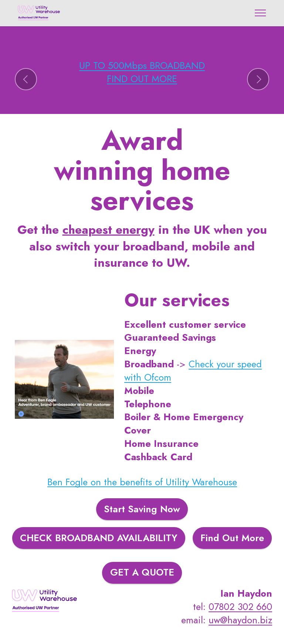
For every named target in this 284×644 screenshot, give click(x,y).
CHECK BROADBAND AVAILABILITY (99, 538)
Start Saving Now (142, 509)
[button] (26, 79)
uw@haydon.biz (240, 620)
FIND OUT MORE (142, 79)
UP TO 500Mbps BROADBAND (142, 66)
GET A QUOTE (142, 572)
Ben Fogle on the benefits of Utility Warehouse (142, 482)
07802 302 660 (240, 607)
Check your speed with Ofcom (193, 371)
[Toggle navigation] (261, 13)
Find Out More (232, 538)
